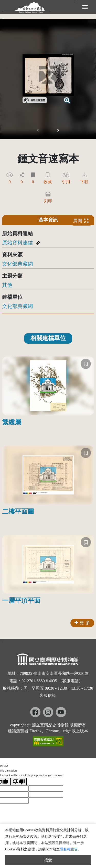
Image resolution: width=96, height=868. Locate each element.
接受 (48, 860)
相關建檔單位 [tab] (48, 338)
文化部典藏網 (17, 264)
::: (1, 19)
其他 (7, 285)
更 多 (82, 623)
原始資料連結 (17, 243)
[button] (58, 130)
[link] (35, 100)
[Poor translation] (19, 782)
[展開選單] (85, 7)
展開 (81, 221)
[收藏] (86, 364)
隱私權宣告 (69, 849)
